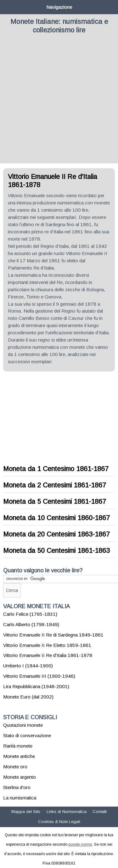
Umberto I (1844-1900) (28, 666)
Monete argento (20, 777)
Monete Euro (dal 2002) (28, 697)
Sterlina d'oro (17, 787)
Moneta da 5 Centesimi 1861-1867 (55, 502)
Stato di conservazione (27, 735)
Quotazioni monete (23, 725)
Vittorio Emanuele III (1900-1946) (39, 676)
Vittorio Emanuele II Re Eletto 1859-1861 (47, 645)
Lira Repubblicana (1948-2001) (36, 686)
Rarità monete (18, 746)
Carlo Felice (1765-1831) (30, 614)
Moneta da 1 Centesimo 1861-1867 (56, 469)
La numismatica (20, 798)
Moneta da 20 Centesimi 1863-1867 (56, 534)
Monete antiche (19, 756)
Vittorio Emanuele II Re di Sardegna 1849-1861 (53, 635)
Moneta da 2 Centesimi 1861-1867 (55, 485)
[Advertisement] (59, 101)
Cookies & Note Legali (59, 822)
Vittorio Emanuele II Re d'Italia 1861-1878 (48, 655)
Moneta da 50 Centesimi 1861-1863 (56, 551)
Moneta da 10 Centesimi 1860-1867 (56, 518)
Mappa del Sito (26, 812)
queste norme (80, 844)
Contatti (100, 812)
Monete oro (15, 767)
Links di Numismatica (67, 812)
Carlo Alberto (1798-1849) (31, 624)
